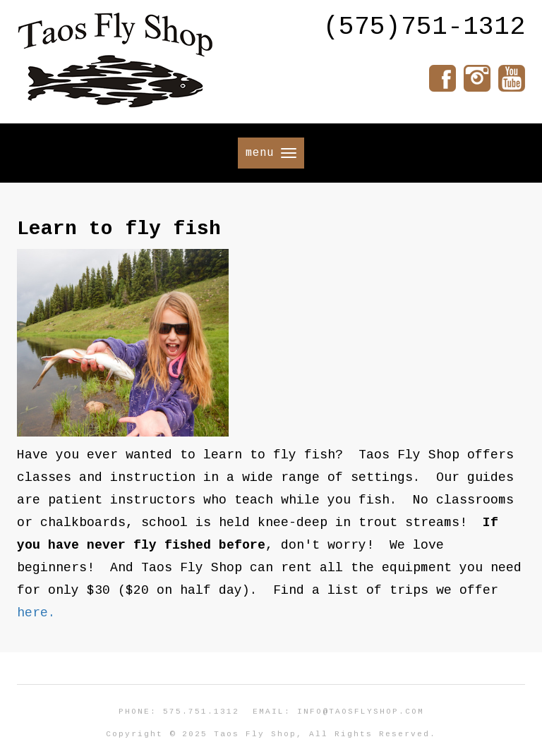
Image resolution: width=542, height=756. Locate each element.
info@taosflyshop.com (361, 712)
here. (36, 613)
